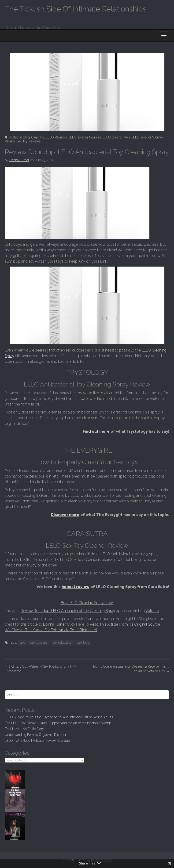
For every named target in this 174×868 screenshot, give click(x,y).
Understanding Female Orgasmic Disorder (35, 735)
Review (10, 141)
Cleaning (38, 137)
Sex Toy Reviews (28, 141)
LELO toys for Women (148, 137)
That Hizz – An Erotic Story (24, 729)
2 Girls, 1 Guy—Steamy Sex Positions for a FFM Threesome (41, 669)
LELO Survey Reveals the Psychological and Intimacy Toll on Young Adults (59, 717)
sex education (62, 642)
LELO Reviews (56, 137)
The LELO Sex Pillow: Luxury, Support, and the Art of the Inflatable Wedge (58, 723)
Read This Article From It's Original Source (125, 624)
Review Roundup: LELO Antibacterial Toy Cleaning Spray (68, 611)
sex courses (39, 642)
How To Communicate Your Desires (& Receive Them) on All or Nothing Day (130, 669)
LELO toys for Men (116, 137)
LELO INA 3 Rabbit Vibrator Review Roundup (37, 741)
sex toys (83, 642)
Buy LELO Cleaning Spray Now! (87, 603)
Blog (26, 137)
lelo (22, 642)
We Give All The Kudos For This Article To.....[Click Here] (51, 630)
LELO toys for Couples (85, 137)
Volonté (152, 611)
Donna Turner (19, 160)
